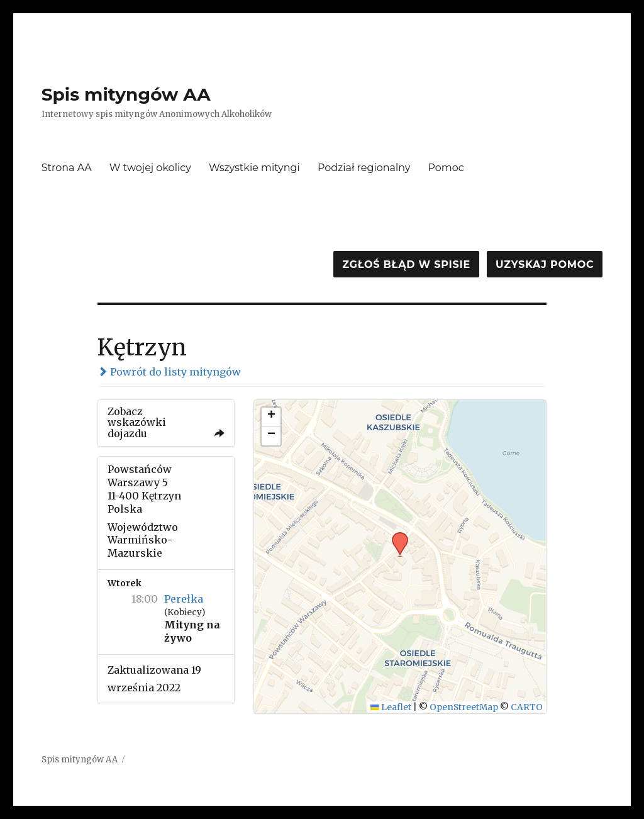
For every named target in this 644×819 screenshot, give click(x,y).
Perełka (184, 599)
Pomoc (446, 168)
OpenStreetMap (464, 707)
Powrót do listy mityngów (169, 372)
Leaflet (391, 707)
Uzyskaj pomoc (545, 265)
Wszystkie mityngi (254, 168)
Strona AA (67, 168)
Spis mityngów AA (126, 94)
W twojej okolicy (150, 168)
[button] (396, 536)
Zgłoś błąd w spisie (406, 265)
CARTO (527, 707)
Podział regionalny (364, 168)
